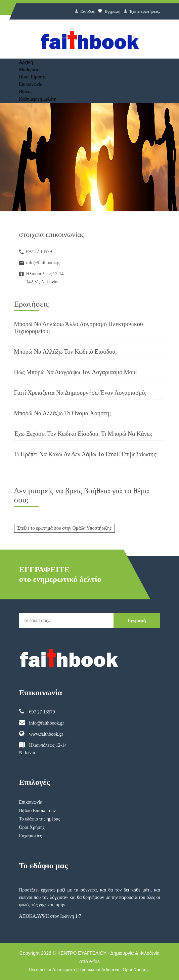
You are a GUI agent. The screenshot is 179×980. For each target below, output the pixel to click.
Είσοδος (85, 11)
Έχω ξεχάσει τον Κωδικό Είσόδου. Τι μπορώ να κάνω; (83, 434)
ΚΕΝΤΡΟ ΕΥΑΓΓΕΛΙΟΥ (82, 953)
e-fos (95, 961)
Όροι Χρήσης (32, 827)
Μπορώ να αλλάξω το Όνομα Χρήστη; (63, 413)
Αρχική (26, 62)
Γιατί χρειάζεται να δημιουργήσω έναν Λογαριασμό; (80, 393)
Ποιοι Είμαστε (33, 77)
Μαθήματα (30, 69)
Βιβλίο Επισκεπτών (37, 811)
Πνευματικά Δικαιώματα (52, 970)
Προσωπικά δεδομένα (99, 970)
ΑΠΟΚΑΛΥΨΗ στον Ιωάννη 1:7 (50, 916)
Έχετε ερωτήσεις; (142, 11)
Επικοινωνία (31, 84)
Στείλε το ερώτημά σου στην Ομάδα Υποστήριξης (65, 528)
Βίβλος (26, 92)
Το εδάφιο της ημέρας (40, 819)
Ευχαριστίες (31, 836)
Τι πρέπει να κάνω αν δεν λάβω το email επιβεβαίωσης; (86, 454)
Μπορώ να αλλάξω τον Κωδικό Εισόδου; (65, 352)
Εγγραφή (109, 11)
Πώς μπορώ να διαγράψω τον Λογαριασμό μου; (76, 372)
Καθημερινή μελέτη (38, 99)
